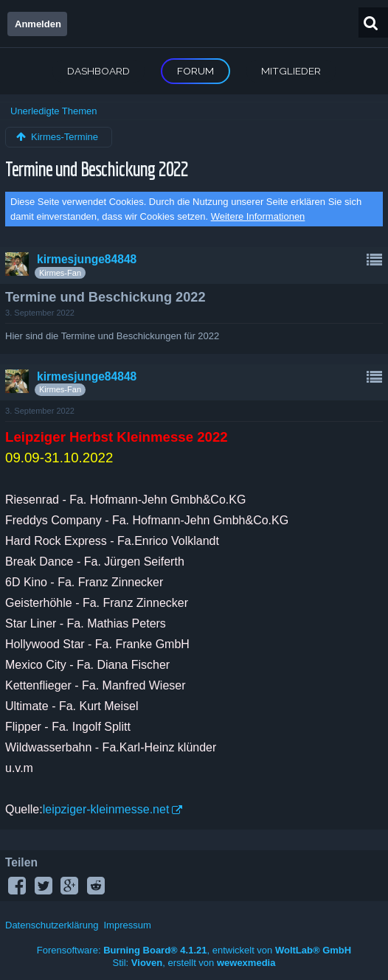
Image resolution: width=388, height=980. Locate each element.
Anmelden (38, 24)
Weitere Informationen (258, 216)
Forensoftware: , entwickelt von (194, 950)
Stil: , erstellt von (194, 963)
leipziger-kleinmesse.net (106, 809)
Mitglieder (291, 71)
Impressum (127, 925)
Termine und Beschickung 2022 (96, 168)
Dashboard (98, 71)
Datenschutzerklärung (52, 925)
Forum (195, 71)
